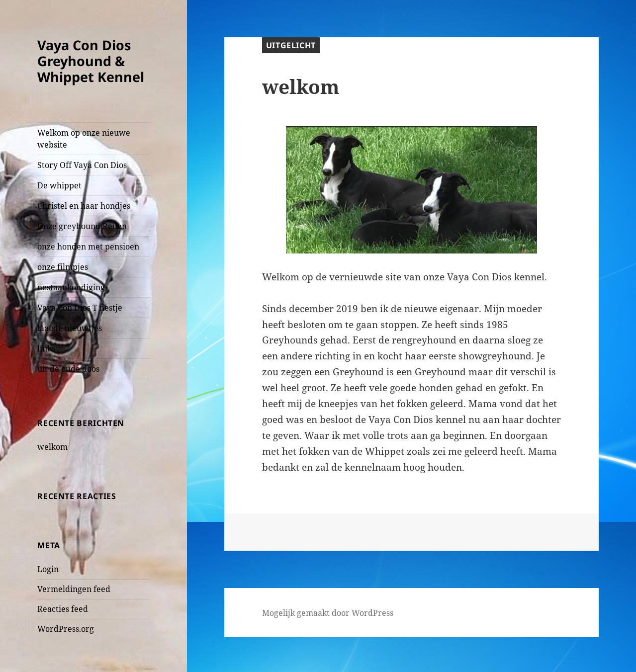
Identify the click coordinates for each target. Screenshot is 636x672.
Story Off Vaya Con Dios (82, 165)
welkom (52, 447)
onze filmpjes (63, 267)
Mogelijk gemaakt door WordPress (328, 613)
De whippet (59, 185)
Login (48, 569)
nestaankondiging (71, 287)
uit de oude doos (68, 369)
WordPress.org (66, 629)
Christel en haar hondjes (84, 206)
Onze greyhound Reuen (82, 226)
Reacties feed (63, 609)
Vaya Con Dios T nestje (80, 308)
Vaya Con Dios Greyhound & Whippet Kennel (91, 61)
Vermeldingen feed (74, 589)
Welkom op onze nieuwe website (84, 139)
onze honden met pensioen (88, 247)
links (46, 348)
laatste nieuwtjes (70, 328)
